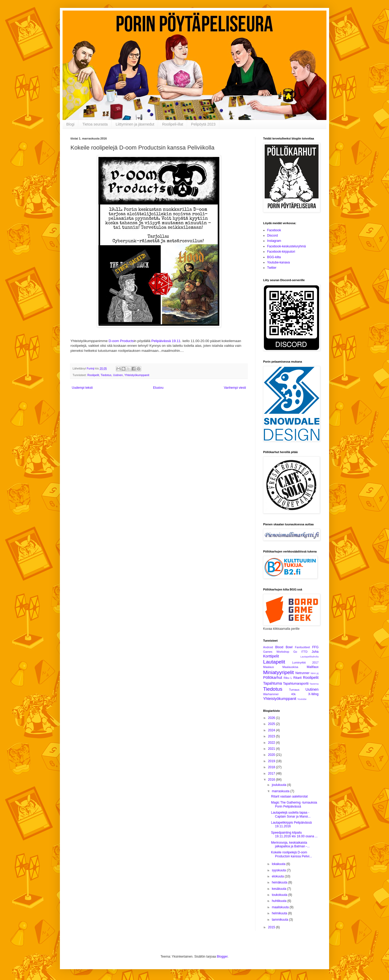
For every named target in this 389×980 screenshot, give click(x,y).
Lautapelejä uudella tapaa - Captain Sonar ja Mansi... (291, 814)
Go (295, 652)
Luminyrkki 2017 (305, 662)
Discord (272, 236)
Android (268, 647)
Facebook (274, 230)
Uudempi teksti (82, 388)
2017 (272, 774)
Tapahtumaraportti (296, 684)
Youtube (302, 699)
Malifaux (313, 667)
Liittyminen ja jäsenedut (135, 124)
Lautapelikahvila (309, 657)
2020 (272, 755)
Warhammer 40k (279, 694)
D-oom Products (121, 341)
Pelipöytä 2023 (203, 124)
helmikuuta (280, 913)
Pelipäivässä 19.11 (166, 341)
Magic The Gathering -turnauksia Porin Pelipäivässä (294, 804)
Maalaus (269, 667)
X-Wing (313, 694)
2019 (272, 761)
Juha (315, 652)
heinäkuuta (280, 882)
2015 (272, 927)
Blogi (70, 124)
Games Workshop (276, 652)
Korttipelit (271, 656)
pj (318, 673)
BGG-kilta (274, 257)
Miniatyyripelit (278, 672)
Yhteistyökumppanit (137, 375)
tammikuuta (280, 920)
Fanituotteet (302, 647)
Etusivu (158, 388)
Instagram (274, 241)
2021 (272, 749)
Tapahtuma (272, 683)
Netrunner (302, 673)
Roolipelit (93, 375)
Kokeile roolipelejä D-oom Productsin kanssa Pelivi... (291, 854)
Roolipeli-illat (172, 124)
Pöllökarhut (273, 678)
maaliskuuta (281, 907)
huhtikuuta (280, 901)
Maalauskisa (290, 667)
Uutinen (118, 375)
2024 (272, 730)
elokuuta (278, 876)
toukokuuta (280, 895)
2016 (272, 780)
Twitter (272, 268)
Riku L (288, 678)
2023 (272, 736)
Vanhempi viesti (235, 388)
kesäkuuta (279, 889)
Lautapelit (274, 662)
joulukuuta (279, 785)
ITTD (304, 652)
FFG (315, 647)
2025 (272, 724)
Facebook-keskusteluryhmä (286, 246)
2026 (272, 718)
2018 (272, 767)
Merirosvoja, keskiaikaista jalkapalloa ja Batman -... (290, 844)
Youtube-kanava (278, 262)
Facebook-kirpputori (281, 252)
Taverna (314, 684)
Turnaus (294, 690)
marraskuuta (281, 791)
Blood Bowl (284, 647)
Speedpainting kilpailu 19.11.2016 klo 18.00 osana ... (294, 834)
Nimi (313, 673)
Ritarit (297, 678)
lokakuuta (279, 864)
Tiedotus (106, 375)
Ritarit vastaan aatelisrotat (289, 796)
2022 (272, 743)
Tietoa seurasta (95, 124)
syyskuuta (279, 870)
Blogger (222, 957)
